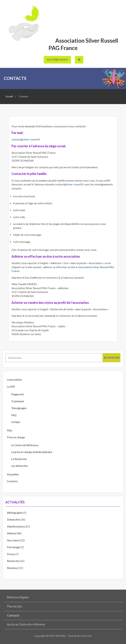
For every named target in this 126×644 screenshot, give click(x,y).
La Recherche (19, 459)
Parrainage (14, 547)
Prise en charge (16, 437)
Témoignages (19, 408)
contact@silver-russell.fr (26, 139)
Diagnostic (18, 394)
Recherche (13, 561)
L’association (14, 380)
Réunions (12, 568)
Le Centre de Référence (25, 445)
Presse (11, 554)
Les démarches (20, 466)
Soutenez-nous (57, 60)
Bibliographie (15, 513)
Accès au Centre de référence (26, 624)
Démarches (14, 519)
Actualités (13, 474)
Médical (12, 533)
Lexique (16, 422)
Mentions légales (18, 597)
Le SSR (11, 387)
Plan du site (14, 606)
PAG (10, 430)
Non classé (13, 540)
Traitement (18, 401)
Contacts (12, 481)
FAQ (14, 415)
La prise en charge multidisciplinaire (32, 452)
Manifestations (16, 526)
